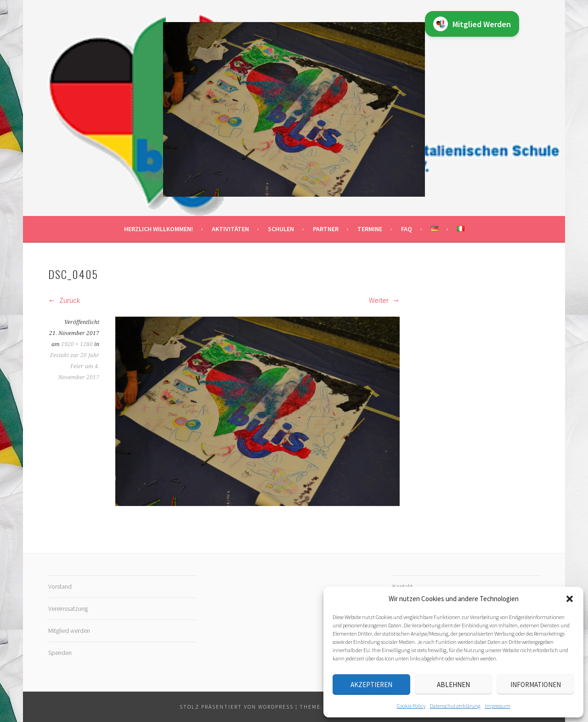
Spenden (60, 653)
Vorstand (60, 586)
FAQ (407, 229)
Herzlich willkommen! (158, 229)
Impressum (498, 706)
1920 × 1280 (77, 344)
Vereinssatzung (68, 608)
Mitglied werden (69, 631)
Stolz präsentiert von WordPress (237, 707)
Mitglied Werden (472, 24)
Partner (326, 229)
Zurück (64, 300)
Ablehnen (453, 685)
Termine (370, 229)
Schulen (281, 229)
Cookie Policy (411, 706)
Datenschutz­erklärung (455, 706)
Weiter (384, 300)
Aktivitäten (230, 229)
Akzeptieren (371, 685)
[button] (570, 599)
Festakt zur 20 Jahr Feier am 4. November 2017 (75, 366)
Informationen (536, 685)
